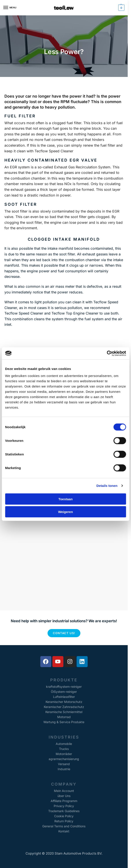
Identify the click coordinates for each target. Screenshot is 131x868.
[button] (121, 8)
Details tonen (107, 486)
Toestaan (65, 499)
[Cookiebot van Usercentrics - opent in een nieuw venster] (107, 353)
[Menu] (10, 8)
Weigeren (65, 512)
